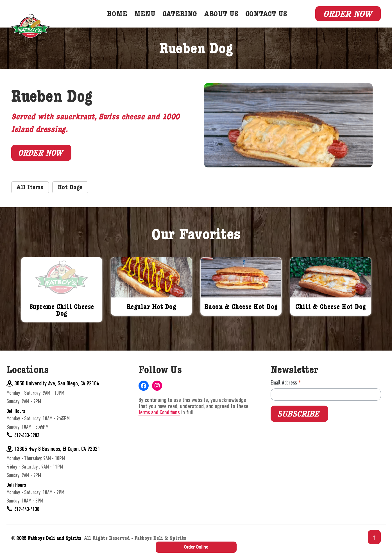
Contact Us (270, 19)
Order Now (347, 18)
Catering (184, 19)
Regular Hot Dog (151, 315)
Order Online (196, 547)
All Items (30, 195)
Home (121, 19)
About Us (226, 19)
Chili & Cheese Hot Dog (331, 315)
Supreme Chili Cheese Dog (62, 318)
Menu (149, 19)
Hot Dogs (70, 195)
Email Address (286, 390)
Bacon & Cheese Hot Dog (241, 315)
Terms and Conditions (159, 420)
